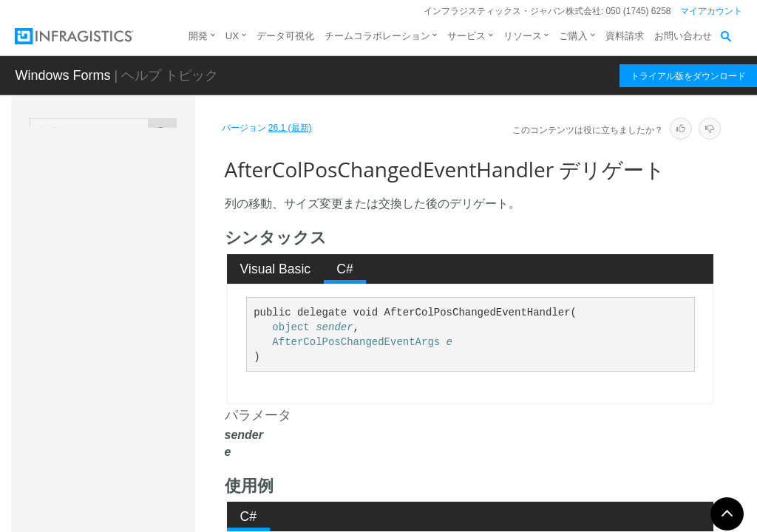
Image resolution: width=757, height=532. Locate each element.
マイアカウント (711, 11)
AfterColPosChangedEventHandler (143, 369)
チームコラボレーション (377, 36)
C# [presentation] (345, 269)
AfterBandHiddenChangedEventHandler (143, 232)
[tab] (275, 269)
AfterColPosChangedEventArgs (356, 342)
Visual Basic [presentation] (276, 269)
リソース (523, 36)
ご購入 (573, 36)
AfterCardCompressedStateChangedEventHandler (143, 280)
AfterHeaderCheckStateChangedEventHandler (142, 457)
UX (232, 36)
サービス (466, 36)
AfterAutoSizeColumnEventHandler (140, 191)
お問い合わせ (683, 36)
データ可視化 (285, 36)
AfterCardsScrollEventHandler (140, 328)
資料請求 (625, 36)
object (291, 327)
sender (334, 327)
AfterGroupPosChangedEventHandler (140, 409)
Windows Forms (62, 75)
